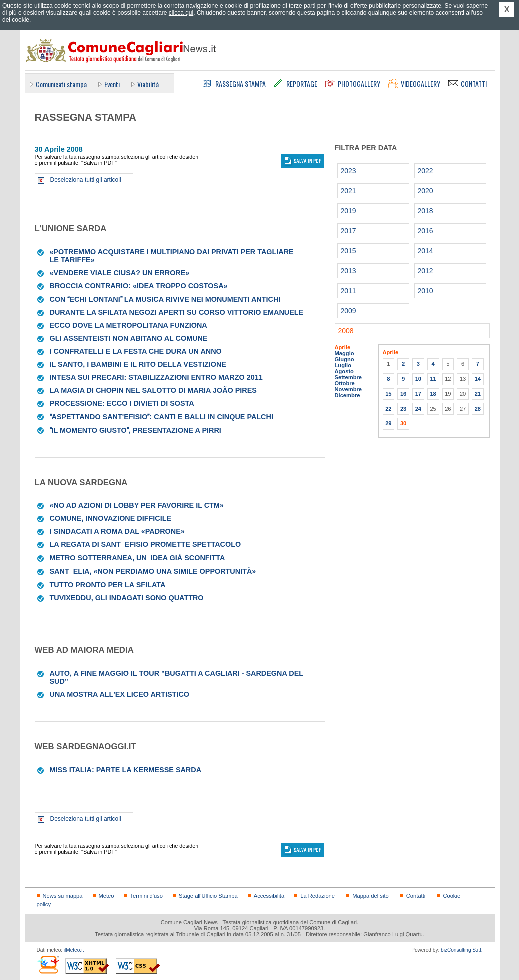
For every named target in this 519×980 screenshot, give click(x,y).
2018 (425, 211)
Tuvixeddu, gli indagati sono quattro (127, 598)
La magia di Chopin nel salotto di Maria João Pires (153, 390)
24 (418, 409)
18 (433, 394)
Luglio (343, 365)
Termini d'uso (147, 896)
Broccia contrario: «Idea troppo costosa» (139, 286)
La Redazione (317, 896)
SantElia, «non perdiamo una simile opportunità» (153, 571)
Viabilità (148, 84)
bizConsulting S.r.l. (461, 950)
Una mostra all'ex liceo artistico (120, 694)
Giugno (344, 359)
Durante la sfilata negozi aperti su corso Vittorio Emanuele (177, 312)
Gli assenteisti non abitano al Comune (129, 338)
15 (388, 394)
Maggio (344, 353)
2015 (348, 251)
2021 (348, 191)
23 (403, 409)
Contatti (416, 896)
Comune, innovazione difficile (111, 518)
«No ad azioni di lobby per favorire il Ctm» (137, 505)
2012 (425, 271)
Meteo (107, 896)
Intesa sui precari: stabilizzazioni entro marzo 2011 (156, 377)
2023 (348, 171)
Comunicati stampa (61, 84)
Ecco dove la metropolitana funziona (129, 325)
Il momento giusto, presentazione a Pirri (136, 430)
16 (403, 394)
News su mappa (63, 896)
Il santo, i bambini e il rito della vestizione (138, 364)
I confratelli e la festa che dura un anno (136, 351)
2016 (425, 231)
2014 (425, 251)
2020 (425, 191)
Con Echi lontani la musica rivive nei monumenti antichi (165, 299)
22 (388, 409)
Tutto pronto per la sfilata (108, 585)
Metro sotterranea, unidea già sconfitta (138, 558)
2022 (425, 171)
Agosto (344, 371)
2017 (348, 231)
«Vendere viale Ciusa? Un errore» (120, 273)
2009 (348, 311)
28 (478, 409)
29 (388, 423)
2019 (348, 211)
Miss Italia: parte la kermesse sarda (126, 770)
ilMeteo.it (74, 950)
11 (433, 379)
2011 (348, 291)
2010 (425, 291)
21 (478, 394)
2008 (346, 331)
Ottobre (345, 383)
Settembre (348, 377)
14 (478, 379)
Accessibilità (269, 896)
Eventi (112, 84)
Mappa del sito (370, 896)
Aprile (343, 347)
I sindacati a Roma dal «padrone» (117, 531)
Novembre (348, 389)
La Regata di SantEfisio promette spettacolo (146, 544)
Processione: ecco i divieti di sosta (122, 403)
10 (418, 379)
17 (418, 394)
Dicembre (347, 395)
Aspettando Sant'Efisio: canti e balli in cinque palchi (162, 417)
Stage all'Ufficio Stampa (208, 896)
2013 (348, 271)
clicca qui (181, 13)
